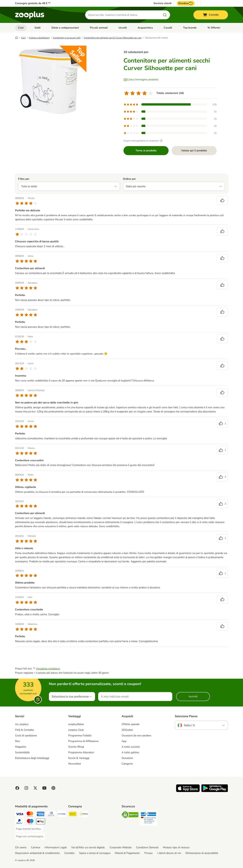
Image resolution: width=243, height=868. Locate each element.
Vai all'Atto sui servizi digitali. (88, 847)
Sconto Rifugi (76, 747)
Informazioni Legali (56, 847)
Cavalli (168, 28)
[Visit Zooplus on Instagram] (26, 788)
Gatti (38, 28)
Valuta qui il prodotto (194, 151)
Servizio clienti (163, 3)
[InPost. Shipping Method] (83, 815)
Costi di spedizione (26, 736)
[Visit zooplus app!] (188, 791)
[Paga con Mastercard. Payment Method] (30, 815)
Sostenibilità (22, 752)
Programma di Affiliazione (83, 741)
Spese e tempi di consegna (95, 853)
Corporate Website (121, 847)
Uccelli (123, 28)
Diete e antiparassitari (65, 28)
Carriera (36, 847)
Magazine (20, 747)
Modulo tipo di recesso (176, 847)
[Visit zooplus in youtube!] (44, 788)
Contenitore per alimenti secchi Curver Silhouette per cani (113, 38)
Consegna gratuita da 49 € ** (33, 3)
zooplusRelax (76, 724)
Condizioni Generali (147, 847)
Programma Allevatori (81, 752)
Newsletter (75, 764)
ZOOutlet (127, 730)
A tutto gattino (130, 752)
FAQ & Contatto (25, 730)
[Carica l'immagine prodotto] (141, 80)
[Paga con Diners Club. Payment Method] (51, 815)
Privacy (148, 853)
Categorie (127, 764)
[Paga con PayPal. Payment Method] (20, 822)
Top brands (190, 28)
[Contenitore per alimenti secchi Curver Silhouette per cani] (51, 81)
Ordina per (129, 179)
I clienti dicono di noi (169, 853)
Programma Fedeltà (80, 736)
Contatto (69, 853)
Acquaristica (145, 28)
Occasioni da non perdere (136, 736)
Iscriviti (193, 696)
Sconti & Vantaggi (79, 758)
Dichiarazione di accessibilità (202, 853)
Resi (17, 741)
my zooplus (22, 724)
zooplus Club (76, 730)
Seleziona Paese (186, 716)
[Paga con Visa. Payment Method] (20, 815)
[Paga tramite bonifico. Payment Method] (29, 829)
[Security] (130, 815)
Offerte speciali (130, 724)
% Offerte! (214, 28)
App (124, 741)
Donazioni (127, 758)
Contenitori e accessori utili (67, 38)
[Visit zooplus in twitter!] (35, 788)
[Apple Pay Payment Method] (41, 822)
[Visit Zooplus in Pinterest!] (53, 788)
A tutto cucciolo (131, 747)
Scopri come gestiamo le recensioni (143, 141)
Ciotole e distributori (39, 38)
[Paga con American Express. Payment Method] (41, 815)
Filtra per (24, 179)
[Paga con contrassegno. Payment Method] (30, 836)
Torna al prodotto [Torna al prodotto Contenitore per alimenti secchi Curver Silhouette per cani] (146, 151)
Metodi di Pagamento (127, 853)
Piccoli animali (99, 28)
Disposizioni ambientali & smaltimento (37, 853)
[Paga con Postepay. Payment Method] (62, 815)
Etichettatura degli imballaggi (32, 758)
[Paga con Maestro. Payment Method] (30, 822)
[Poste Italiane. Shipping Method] (73, 815)
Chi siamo (21, 847)
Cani (21, 28)
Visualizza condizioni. (48, 669)
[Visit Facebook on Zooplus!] (17, 788)
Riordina (186, 3)
